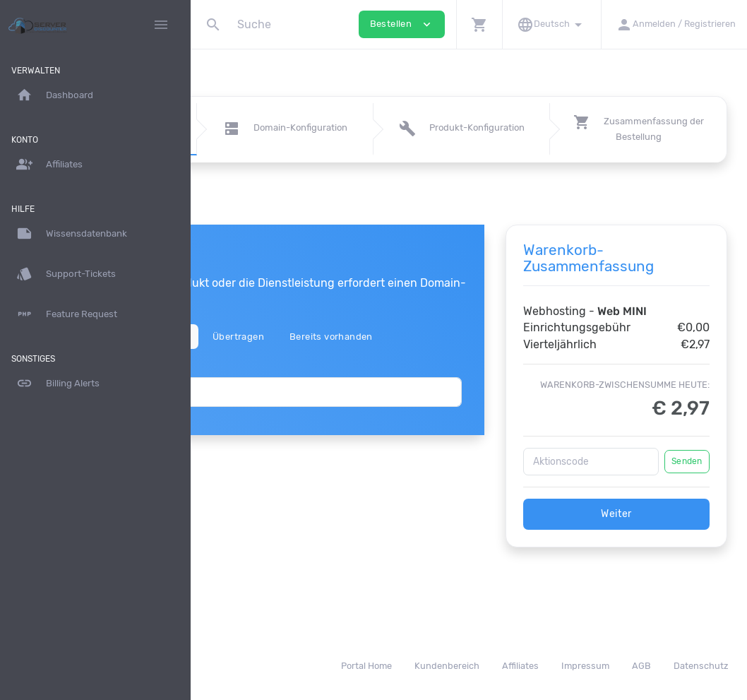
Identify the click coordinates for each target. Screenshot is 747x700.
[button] (479, 24)
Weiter (648, 546)
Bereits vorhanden (458, 337)
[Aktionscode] (623, 494)
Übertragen (365, 337)
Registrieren (286, 337)
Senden (687, 494)
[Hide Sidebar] (161, 25)
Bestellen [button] (402, 24)
